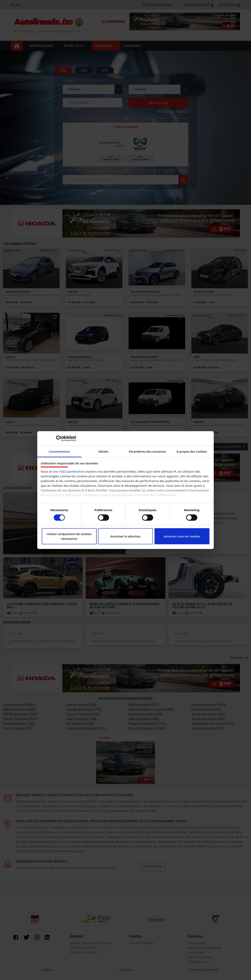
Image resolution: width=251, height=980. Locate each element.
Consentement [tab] (59, 451)
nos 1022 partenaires (69, 471)
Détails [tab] (103, 451)
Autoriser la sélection (125, 536)
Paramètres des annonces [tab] (148, 451)
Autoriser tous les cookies (182, 536)
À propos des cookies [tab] (192, 451)
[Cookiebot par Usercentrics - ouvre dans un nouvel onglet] (59, 438)
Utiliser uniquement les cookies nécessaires (69, 536)
